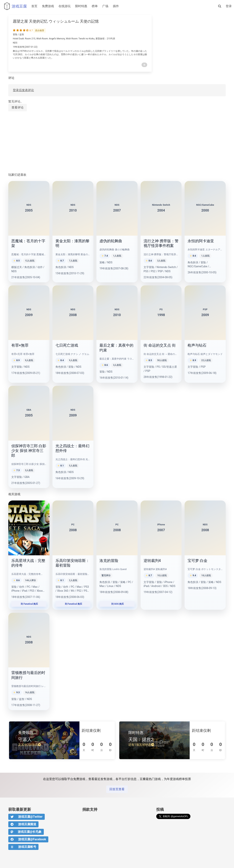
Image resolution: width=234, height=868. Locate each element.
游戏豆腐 (15, 6)
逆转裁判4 (152, 561)
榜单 (95, 6)
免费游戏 (48, 6)
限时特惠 (81, 6)
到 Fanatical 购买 (29, 604)
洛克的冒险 (109, 561)
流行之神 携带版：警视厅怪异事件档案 (161, 243)
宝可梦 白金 (197, 561)
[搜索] (220, 6)
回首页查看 (117, 789)
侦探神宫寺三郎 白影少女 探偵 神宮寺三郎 (29, 451)
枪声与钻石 (197, 345)
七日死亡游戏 (67, 345)
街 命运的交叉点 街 (160, 345)
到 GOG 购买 (117, 604)
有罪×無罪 (20, 345)
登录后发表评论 (23, 90)
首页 (34, 6)
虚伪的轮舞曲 (111, 241)
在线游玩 (65, 6)
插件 (116, 6)
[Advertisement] (117, 142)
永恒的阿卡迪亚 (201, 241)
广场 (105, 6)
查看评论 (18, 107)
